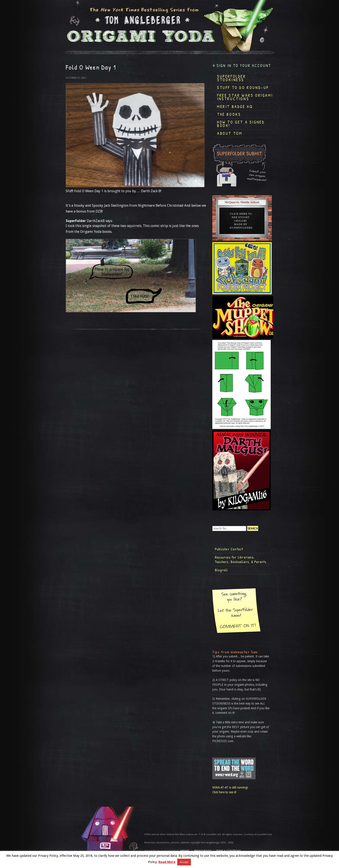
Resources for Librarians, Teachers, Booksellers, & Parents (241, 560)
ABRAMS (185, 851)
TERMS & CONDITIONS (228, 851)
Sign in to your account (244, 66)
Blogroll (221, 570)
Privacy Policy (203, 851)
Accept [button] (184, 862)
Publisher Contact (229, 549)
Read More (167, 862)
